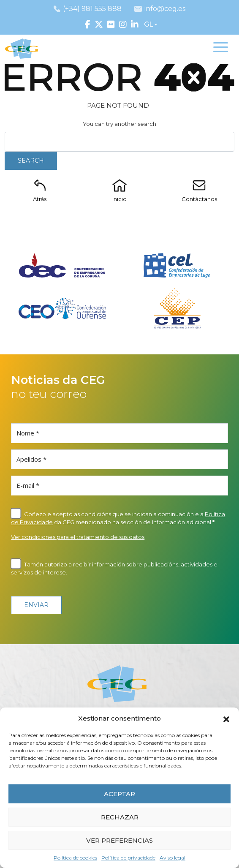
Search (31, 161)
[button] (226, 718)
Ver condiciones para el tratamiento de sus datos (78, 537)
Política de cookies (75, 858)
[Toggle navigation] (221, 49)
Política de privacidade (128, 858)
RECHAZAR (120, 817)
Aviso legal (172, 858)
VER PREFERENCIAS (119, 840)
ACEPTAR (119, 794)
